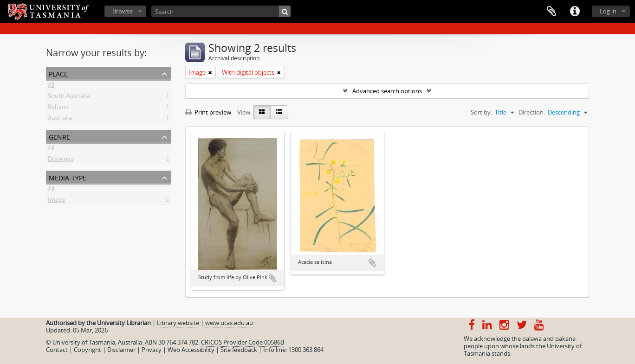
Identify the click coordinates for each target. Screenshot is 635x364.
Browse (123, 11)
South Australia (69, 97)
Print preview (208, 112)
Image (56, 201)
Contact (57, 350)
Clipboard (551, 12)
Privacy (152, 350)
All (51, 86)
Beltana (58, 109)
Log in (608, 11)
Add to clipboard (272, 278)
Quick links (575, 12)
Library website (178, 323)
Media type (68, 177)
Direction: (532, 112)
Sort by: (481, 112)
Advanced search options (387, 91)
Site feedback (239, 350)
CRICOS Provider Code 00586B (243, 342)
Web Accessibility (191, 350)
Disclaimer (121, 350)
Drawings (61, 160)
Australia (60, 120)
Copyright (87, 350)
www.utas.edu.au (229, 323)
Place (58, 73)
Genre (59, 136)
